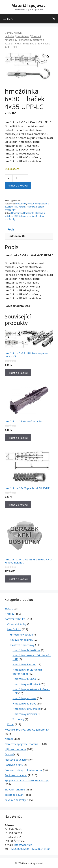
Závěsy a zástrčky (15, 800)
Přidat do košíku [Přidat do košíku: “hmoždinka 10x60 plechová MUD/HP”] (18, 505)
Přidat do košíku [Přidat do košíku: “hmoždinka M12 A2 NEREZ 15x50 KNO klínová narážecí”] (18, 579)
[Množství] (16, 178)
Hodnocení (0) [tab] (16, 236)
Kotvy (11, 724)
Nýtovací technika (16, 749)
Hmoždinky (23, 36)
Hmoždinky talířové (24, 703)
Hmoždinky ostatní (21, 635)
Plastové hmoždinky (22, 645)
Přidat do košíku (18, 186)
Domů (8, 33)
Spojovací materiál (16, 775)
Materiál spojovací (29, 5)
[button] (48, 57)
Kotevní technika (13, 35)
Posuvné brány (14, 765)
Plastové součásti (15, 760)
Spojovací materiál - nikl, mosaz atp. (27, 780)
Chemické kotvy (17, 624)
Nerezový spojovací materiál (22, 744)
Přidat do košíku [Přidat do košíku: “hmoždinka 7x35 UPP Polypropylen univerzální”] (18, 373)
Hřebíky (9, 614)
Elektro (9, 608)
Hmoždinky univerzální (27, 709)
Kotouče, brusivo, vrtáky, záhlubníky (27, 730)
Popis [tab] (11, 229)
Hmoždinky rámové (24, 698)
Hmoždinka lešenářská (27, 650)
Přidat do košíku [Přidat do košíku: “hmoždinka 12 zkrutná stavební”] (18, 438)
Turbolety (18, 719)
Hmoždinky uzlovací (25, 714)
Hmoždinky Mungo (24, 679)
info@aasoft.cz (23, 845)
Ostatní (9, 754)
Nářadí (9, 739)
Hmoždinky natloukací (26, 684)
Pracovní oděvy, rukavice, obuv (24, 770)
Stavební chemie (15, 789)
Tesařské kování (14, 795)
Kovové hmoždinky (21, 640)
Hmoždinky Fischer (24, 664)
